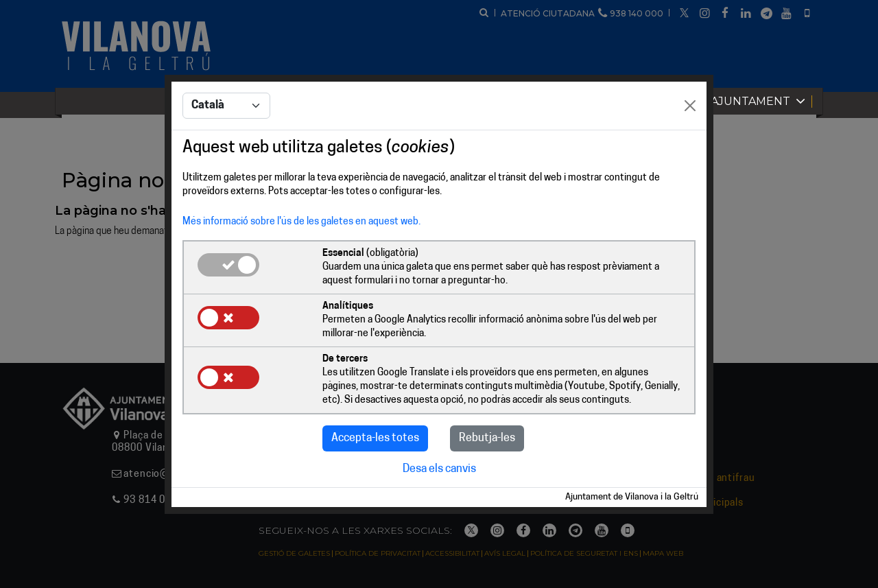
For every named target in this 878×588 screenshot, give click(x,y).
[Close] (690, 106)
